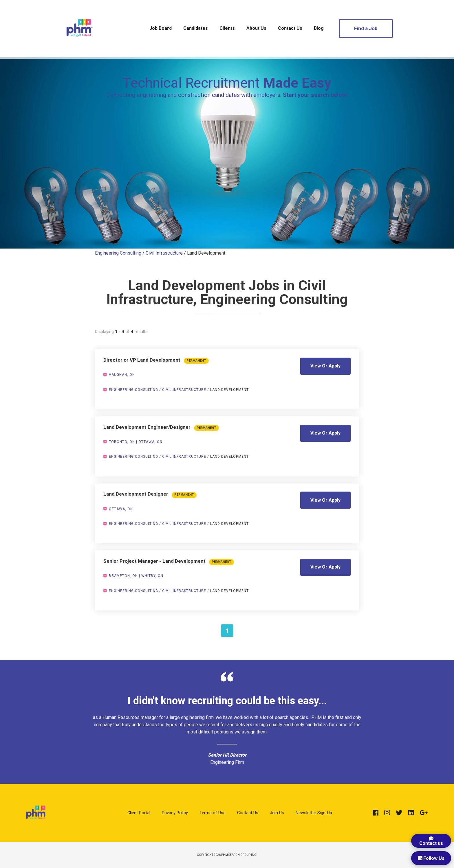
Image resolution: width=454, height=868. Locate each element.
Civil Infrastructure (164, 253)
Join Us (277, 813)
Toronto (118, 442)
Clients (227, 28)
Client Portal (139, 813)
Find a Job (366, 28)
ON (132, 375)
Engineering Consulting (118, 253)
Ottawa (147, 442)
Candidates (196, 28)
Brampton (119, 576)
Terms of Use (213, 813)
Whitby (148, 576)
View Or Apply (325, 366)
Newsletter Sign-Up (314, 813)
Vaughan (118, 375)
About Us (256, 28)
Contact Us (290, 28)
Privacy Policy (175, 813)
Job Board (161, 28)
